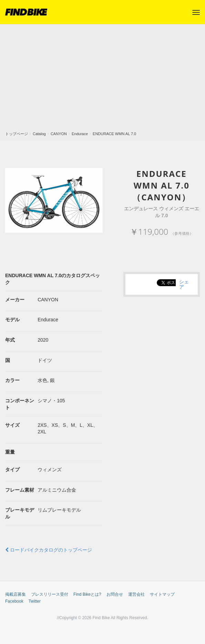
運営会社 (136, 594)
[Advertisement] (102, 80)
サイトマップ (162, 594)
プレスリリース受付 (50, 594)
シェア (184, 284)
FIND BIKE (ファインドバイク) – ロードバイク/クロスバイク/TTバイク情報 (26, 12)
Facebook (14, 601)
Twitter (35, 601)
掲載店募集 (16, 594)
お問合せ (115, 594)
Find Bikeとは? (87, 594)
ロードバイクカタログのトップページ (49, 550)
